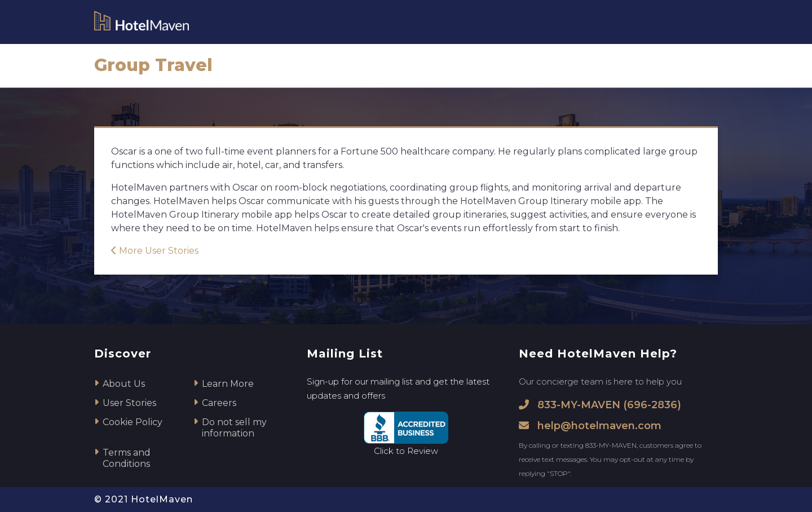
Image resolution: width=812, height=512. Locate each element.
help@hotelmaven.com (590, 426)
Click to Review (406, 451)
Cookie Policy (133, 422)
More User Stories (155, 251)
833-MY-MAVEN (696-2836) (600, 405)
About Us (124, 384)
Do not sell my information (234, 428)
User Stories (129, 403)
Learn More (228, 384)
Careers (219, 403)
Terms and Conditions (127, 458)
